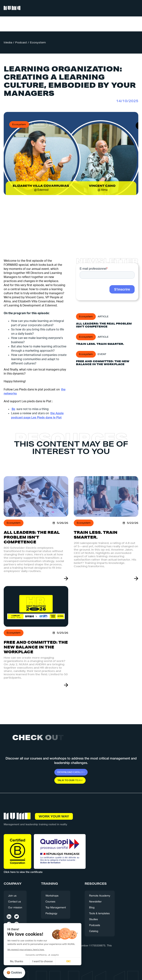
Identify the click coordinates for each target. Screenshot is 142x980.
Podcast (21, 42)
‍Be (13, 409)
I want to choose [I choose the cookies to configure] (26, 961)
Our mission (15, 908)
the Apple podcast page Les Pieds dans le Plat (37, 415)
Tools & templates (99, 914)
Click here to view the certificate (23, 872)
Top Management (56, 908)
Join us (12, 896)
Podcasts (95, 925)
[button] (135, 8)
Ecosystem (38, 42)
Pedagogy (51, 914)
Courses (50, 902)
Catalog (94, 931)
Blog (92, 908)
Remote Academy (100, 896)
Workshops (52, 896)
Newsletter (95, 902)
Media (8, 42)
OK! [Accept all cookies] (51, 961)
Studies (93, 920)
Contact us (15, 902)
